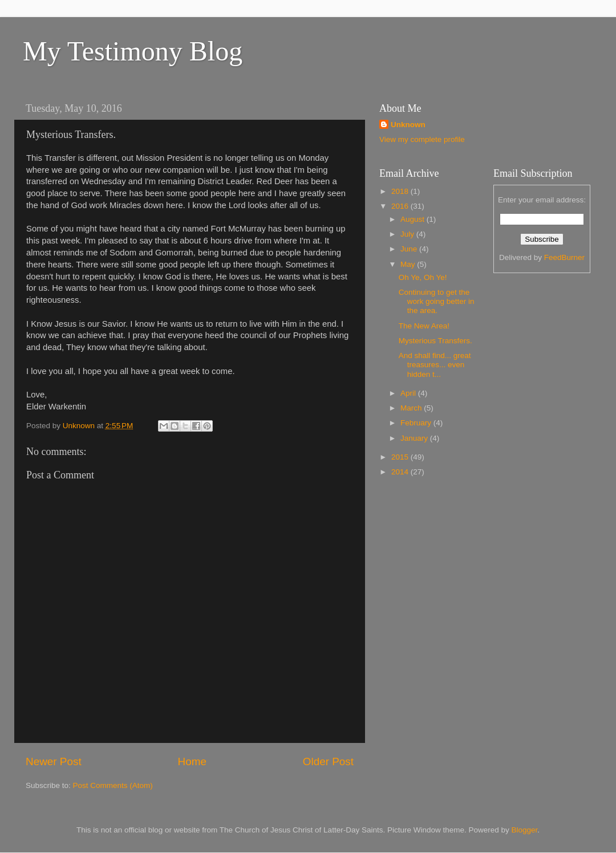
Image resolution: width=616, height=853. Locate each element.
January (415, 438)
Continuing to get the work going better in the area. (437, 301)
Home (192, 761)
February (417, 423)
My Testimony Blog (133, 51)
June (410, 249)
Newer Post (54, 761)
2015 (401, 457)
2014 (401, 472)
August (414, 219)
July (408, 234)
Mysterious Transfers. (435, 341)
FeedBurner (564, 257)
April (409, 393)
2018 (401, 191)
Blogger (525, 830)
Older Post (328, 761)
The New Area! (424, 326)
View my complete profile (422, 139)
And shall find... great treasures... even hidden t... (435, 365)
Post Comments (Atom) (113, 785)
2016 (401, 206)
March (412, 408)
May (409, 264)
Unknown (408, 125)
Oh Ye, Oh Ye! (423, 277)
